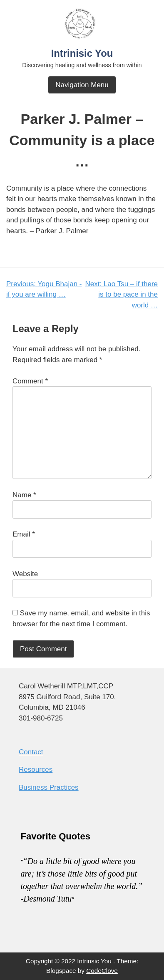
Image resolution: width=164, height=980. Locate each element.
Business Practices (49, 787)
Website (25, 574)
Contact (31, 752)
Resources (36, 770)
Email (24, 534)
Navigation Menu (82, 85)
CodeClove (102, 971)
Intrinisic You (82, 53)
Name (24, 495)
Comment (30, 381)
